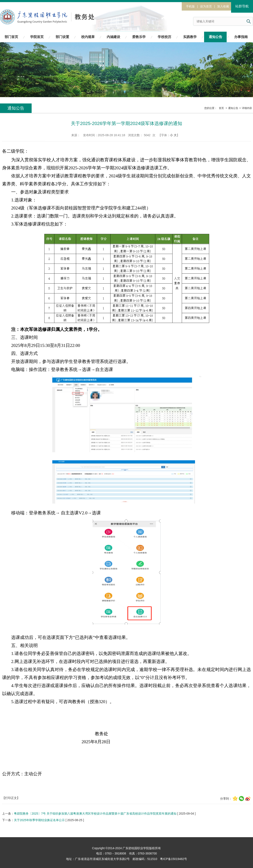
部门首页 (11, 37)
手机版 (190, 6)
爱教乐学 (139, 37)
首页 (221, 108)
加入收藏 (223, 6)
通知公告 (215, 37)
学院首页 (37, 37)
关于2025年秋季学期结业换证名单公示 (39, 820)
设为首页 (206, 6)
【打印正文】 (11, 798)
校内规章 (88, 37)
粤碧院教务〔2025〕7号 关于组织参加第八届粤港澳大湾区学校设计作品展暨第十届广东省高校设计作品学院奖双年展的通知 (95, 814)
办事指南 (241, 37)
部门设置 (62, 37)
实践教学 (190, 37)
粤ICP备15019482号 (174, 859)
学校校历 (164, 37)
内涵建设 (113, 37)
